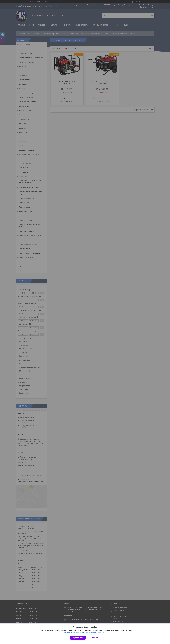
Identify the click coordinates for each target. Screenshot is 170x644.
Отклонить (95, 638)
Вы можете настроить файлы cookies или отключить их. (84, 633)
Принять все (78, 638)
